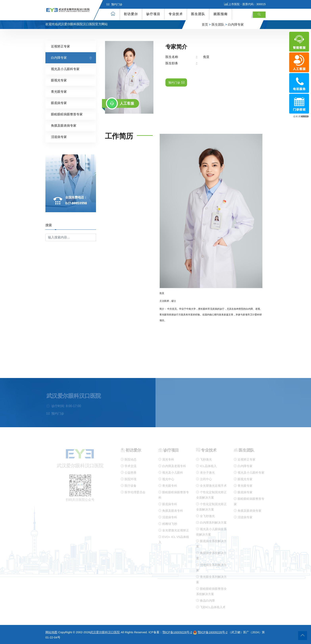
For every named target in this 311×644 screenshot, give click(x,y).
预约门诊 (114, 4)
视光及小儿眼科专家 (65, 69)
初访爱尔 (131, 14)
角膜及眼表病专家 (64, 126)
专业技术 (176, 14)
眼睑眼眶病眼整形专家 (67, 114)
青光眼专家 (59, 92)
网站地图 (51, 632)
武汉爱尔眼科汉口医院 (105, 632)
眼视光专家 (59, 80)
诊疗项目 (153, 14)
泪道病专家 (59, 137)
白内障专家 (236, 25)
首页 (205, 25)
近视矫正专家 (60, 46)
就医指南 (221, 14)
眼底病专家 (59, 103)
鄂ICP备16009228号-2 (177, 632)
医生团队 (198, 14)
